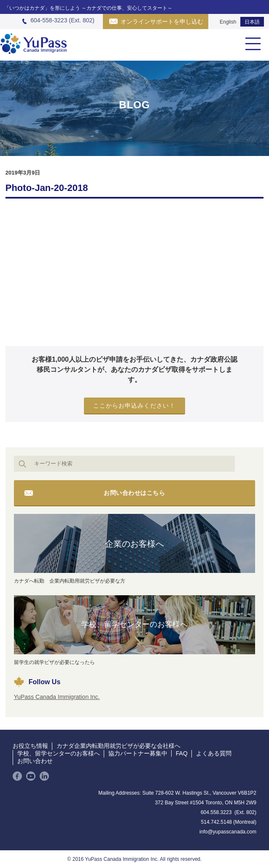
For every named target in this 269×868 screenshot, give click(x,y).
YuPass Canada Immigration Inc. (57, 697)
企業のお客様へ (134, 544)
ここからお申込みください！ (134, 406)
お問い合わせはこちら (134, 493)
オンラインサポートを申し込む (162, 21)
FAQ (182, 753)
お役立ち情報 (30, 746)
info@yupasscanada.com (228, 832)
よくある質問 (214, 753)
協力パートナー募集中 (138, 753)
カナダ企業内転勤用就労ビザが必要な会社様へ (118, 746)
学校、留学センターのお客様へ (134, 624)
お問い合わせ (35, 761)
